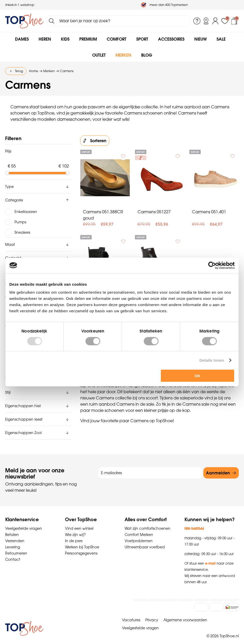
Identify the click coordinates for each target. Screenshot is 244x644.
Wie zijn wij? (75, 528)
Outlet (99, 55)
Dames (22, 39)
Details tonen (212, 360)
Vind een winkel (79, 521)
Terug (19, 71)
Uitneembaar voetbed (145, 540)
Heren (45, 39)
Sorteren (98, 141)
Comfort (117, 39)
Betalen (12, 528)
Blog (147, 55)
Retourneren (16, 546)
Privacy (152, 613)
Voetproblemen (139, 534)
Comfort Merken (139, 528)
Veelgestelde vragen (24, 521)
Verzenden (15, 534)
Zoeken (52, 21)
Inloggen (216, 21)
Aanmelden (218, 466)
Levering (13, 540)
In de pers (74, 534)
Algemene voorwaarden (185, 613)
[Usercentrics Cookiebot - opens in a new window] (212, 265)
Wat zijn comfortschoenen (148, 521)
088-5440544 (194, 521)
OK (198, 376)
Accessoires (171, 39)
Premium (88, 39)
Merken (123, 55)
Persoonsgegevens (81, 546)
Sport (142, 39)
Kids (65, 39)
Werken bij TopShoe (82, 540)
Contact (13, 552)
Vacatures (131, 613)
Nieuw (200, 39)
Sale (221, 39)
